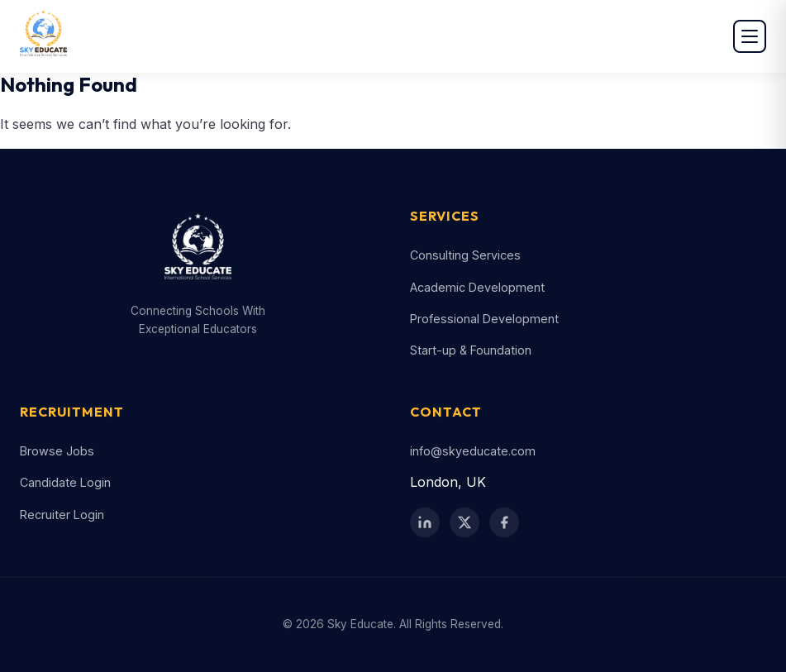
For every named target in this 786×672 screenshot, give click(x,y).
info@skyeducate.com (473, 451)
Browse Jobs (57, 451)
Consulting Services (465, 255)
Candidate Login (65, 482)
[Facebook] (504, 522)
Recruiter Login (62, 515)
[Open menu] (750, 36)
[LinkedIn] (425, 522)
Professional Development (484, 319)
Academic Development (477, 287)
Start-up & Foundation (471, 350)
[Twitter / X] (464, 522)
